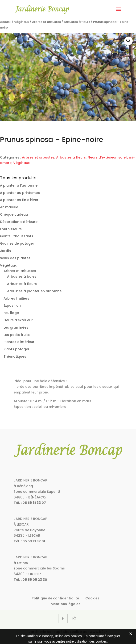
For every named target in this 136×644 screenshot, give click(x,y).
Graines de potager (17, 243)
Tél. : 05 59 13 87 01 (29, 541)
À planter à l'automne (19, 185)
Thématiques (15, 356)
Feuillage (11, 313)
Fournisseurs (11, 229)
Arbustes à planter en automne (34, 291)
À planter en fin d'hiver (19, 200)
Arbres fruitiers (16, 298)
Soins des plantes (15, 258)
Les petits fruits (17, 335)
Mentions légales (66, 604)
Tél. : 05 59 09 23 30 (30, 580)
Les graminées (16, 327)
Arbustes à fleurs (77, 22)
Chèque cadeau (14, 214)
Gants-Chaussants (17, 236)
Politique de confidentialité (55, 598)
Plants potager (16, 349)
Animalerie (9, 207)
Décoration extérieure (19, 222)
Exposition (12, 305)
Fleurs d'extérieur (102, 157)
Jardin (5, 251)
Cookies (92, 598)
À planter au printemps (20, 193)
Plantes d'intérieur (19, 342)
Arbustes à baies (22, 276)
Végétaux (22, 22)
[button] (128, 41)
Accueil (6, 22)
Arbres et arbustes (46, 22)
